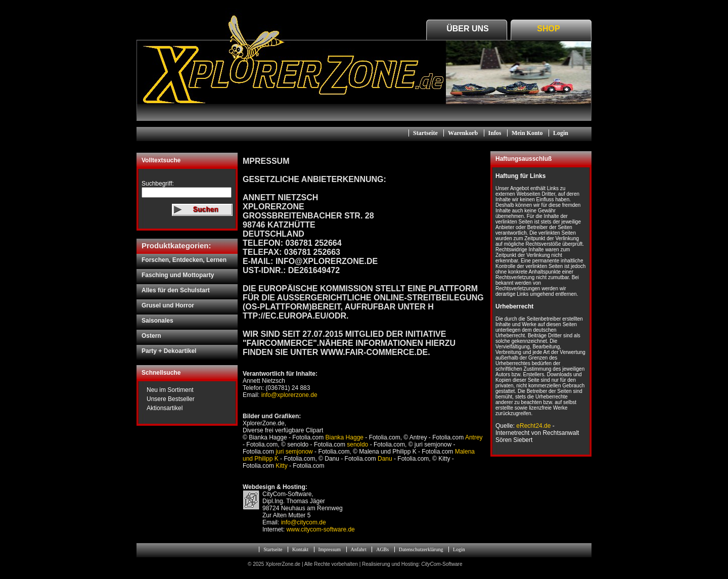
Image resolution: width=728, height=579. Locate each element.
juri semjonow (294, 452)
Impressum (330, 549)
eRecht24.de (533, 426)
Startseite (425, 133)
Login (561, 133)
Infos (495, 133)
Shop (548, 29)
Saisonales (157, 321)
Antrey (474, 437)
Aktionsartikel (165, 408)
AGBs (382, 549)
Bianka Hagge (345, 437)
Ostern (151, 336)
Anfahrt (359, 549)
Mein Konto (527, 133)
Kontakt (300, 549)
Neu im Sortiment (170, 390)
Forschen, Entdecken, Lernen (184, 260)
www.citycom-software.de (320, 529)
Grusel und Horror (168, 305)
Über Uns (468, 29)
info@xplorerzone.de (288, 395)
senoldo (357, 444)
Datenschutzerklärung (421, 549)
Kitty (281, 466)
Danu (385, 459)
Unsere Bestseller (171, 399)
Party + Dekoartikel (169, 351)
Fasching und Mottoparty (178, 275)
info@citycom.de (304, 522)
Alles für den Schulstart (176, 290)
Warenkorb (463, 133)
